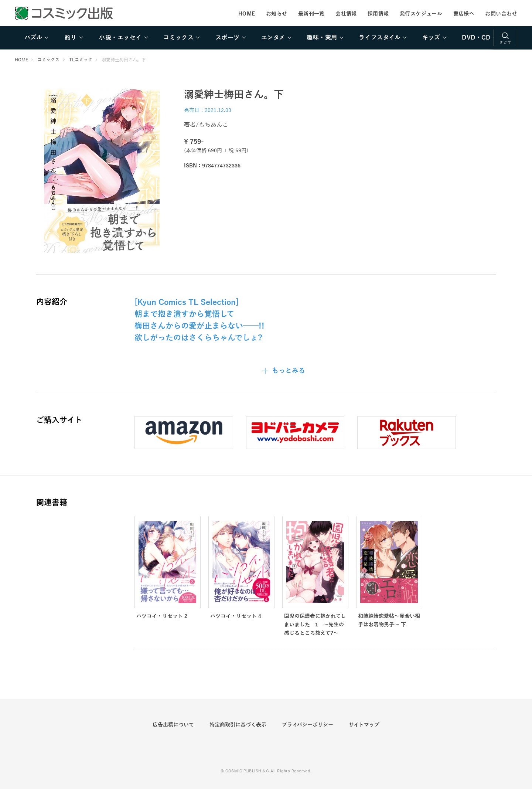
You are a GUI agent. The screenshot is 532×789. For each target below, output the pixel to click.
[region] (266, 38)
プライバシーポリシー (308, 725)
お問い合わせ (501, 14)
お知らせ (277, 14)
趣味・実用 (322, 38)
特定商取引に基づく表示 (238, 725)
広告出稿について (173, 725)
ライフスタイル (380, 38)
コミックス (178, 38)
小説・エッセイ (120, 38)
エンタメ (273, 38)
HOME (247, 14)
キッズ (431, 38)
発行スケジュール (421, 14)
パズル (33, 38)
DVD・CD (476, 38)
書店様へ (464, 14)
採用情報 (378, 14)
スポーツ (228, 38)
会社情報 (346, 14)
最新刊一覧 (311, 14)
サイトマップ (364, 725)
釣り (71, 38)
